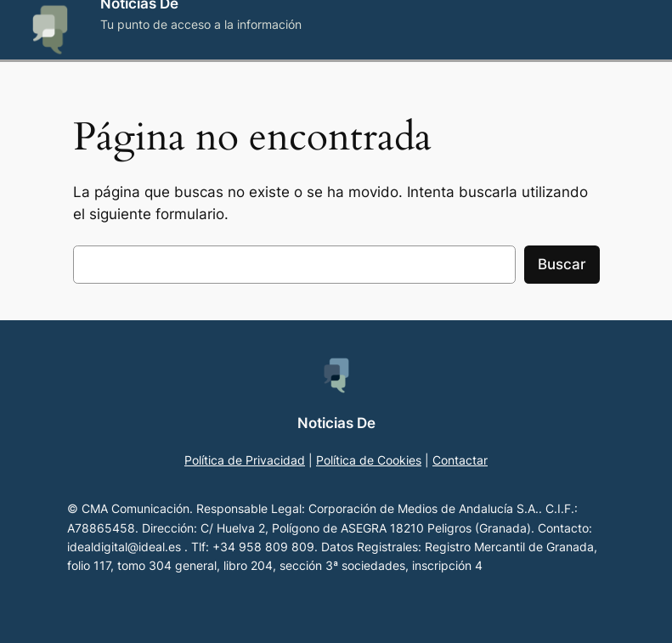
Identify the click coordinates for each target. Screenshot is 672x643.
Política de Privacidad (245, 460)
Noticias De (336, 423)
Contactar (460, 460)
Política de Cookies (369, 460)
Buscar (562, 264)
